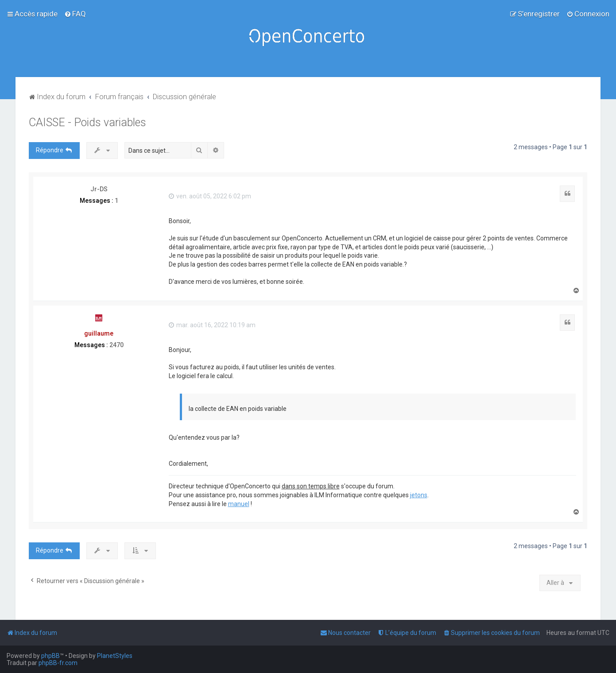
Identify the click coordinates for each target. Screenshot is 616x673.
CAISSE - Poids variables (87, 122)
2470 (116, 345)
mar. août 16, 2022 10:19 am (212, 325)
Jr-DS (99, 189)
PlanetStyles (115, 656)
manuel (239, 504)
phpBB (50, 656)
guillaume (99, 333)
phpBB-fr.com (58, 663)
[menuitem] (75, 14)
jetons (419, 495)
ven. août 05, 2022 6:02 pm (210, 196)
